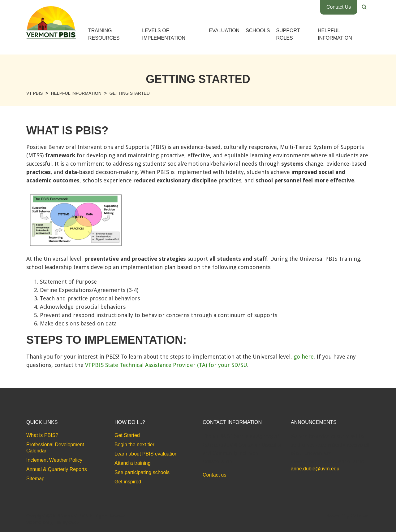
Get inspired (128, 482)
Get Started (127, 435)
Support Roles (288, 34)
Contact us (214, 475)
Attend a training (133, 463)
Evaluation (224, 31)
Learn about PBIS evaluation (146, 454)
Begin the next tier (134, 445)
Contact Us (339, 7)
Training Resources (104, 34)
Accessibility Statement (348, 516)
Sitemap (35, 479)
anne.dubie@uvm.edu (315, 469)
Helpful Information (335, 34)
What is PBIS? (42, 435)
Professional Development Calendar (55, 448)
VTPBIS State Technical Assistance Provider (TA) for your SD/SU (166, 365)
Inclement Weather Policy (54, 460)
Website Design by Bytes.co (52, 522)
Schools (258, 31)
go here (304, 357)
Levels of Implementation (164, 34)
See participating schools (142, 472)
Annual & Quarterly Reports (57, 469)
